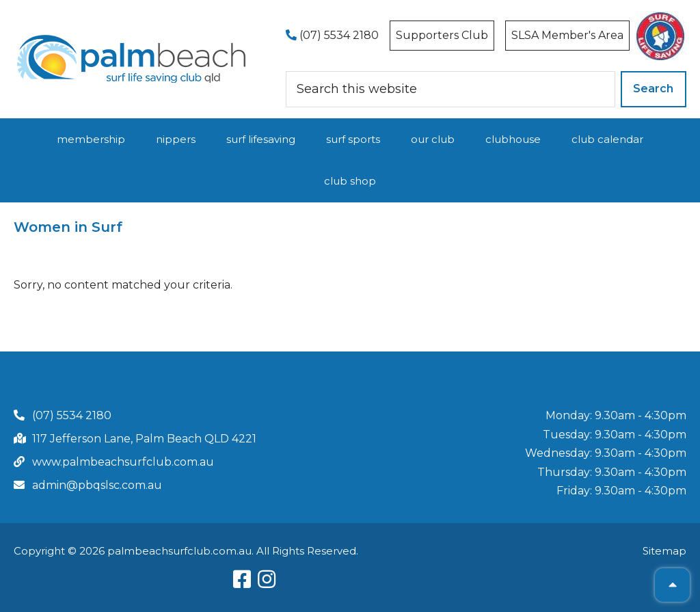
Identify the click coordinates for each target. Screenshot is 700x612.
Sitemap (664, 551)
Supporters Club (442, 35)
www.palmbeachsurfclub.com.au (123, 462)
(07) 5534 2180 (332, 35)
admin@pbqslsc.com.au (97, 485)
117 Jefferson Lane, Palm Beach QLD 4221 (144, 439)
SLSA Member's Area (567, 35)
